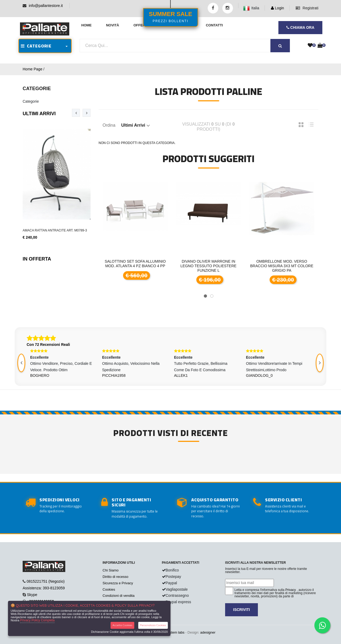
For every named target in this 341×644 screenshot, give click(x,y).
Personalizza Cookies (153, 625)
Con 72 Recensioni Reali (48, 345)
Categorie (31, 101)
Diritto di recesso (115, 577)
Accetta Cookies (122, 625)
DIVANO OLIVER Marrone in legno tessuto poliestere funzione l (208, 266)
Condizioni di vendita (119, 596)
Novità (113, 25)
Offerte (142, 25)
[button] (205, 296)
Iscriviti (241, 610)
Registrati (307, 8)
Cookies (109, 589)
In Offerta (37, 259)
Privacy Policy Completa (37, 620)
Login (277, 8)
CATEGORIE (36, 46)
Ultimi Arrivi (39, 114)
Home (86, 25)
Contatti (214, 25)
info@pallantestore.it (46, 6)
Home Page (33, 69)
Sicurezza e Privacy (118, 583)
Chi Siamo (111, 570)
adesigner (208, 632)
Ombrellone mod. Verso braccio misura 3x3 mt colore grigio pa (282, 266)
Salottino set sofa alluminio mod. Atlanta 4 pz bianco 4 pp (135, 264)
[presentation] (76, 113)
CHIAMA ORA (300, 27)
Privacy (291, 590)
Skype (32, 595)
